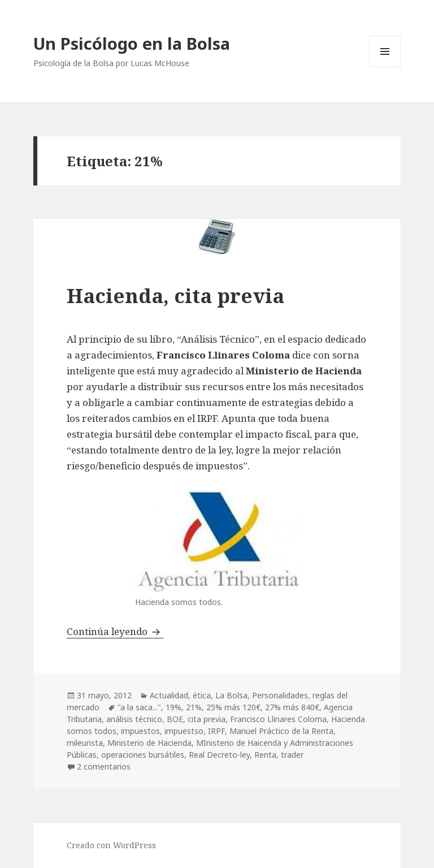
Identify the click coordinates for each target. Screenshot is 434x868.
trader (292, 755)
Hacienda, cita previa (175, 295)
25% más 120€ (233, 707)
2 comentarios (104, 766)
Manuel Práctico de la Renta (281, 731)
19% (173, 707)
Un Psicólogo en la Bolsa (132, 43)
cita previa (207, 719)
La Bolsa (231, 695)
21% (194, 707)
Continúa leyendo (115, 631)
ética (202, 695)
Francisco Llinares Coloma (278, 719)
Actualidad (169, 695)
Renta (265, 755)
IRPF (216, 731)
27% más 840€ (292, 707)
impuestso (184, 731)
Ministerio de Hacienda (149, 743)
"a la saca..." (139, 707)
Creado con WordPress (111, 845)
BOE (175, 719)
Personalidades (280, 695)
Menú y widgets (385, 67)
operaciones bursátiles (143, 755)
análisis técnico (134, 719)
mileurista (85, 743)
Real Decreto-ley (219, 755)
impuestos (140, 731)
